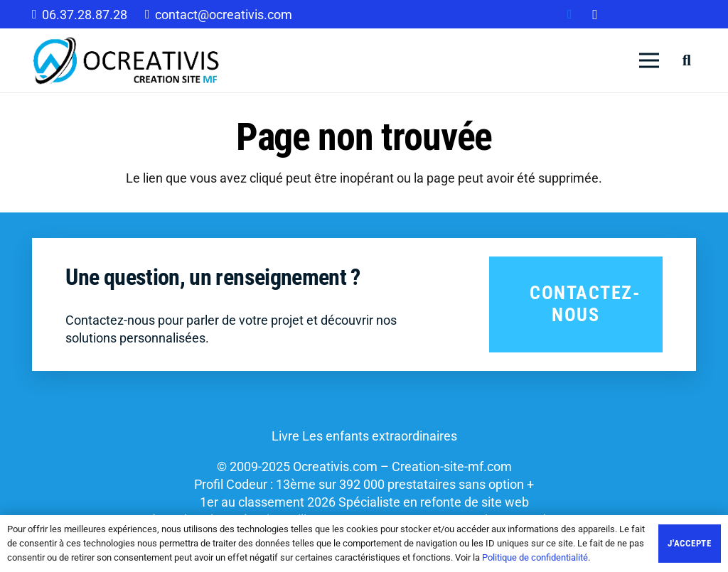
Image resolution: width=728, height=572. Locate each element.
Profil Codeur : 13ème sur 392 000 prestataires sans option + (364, 484)
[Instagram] (595, 14)
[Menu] (649, 60)
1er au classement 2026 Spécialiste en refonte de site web (364, 502)
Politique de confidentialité (535, 557)
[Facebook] (569, 14)
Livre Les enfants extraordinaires (364, 436)
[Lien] (127, 60)
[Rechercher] (687, 60)
